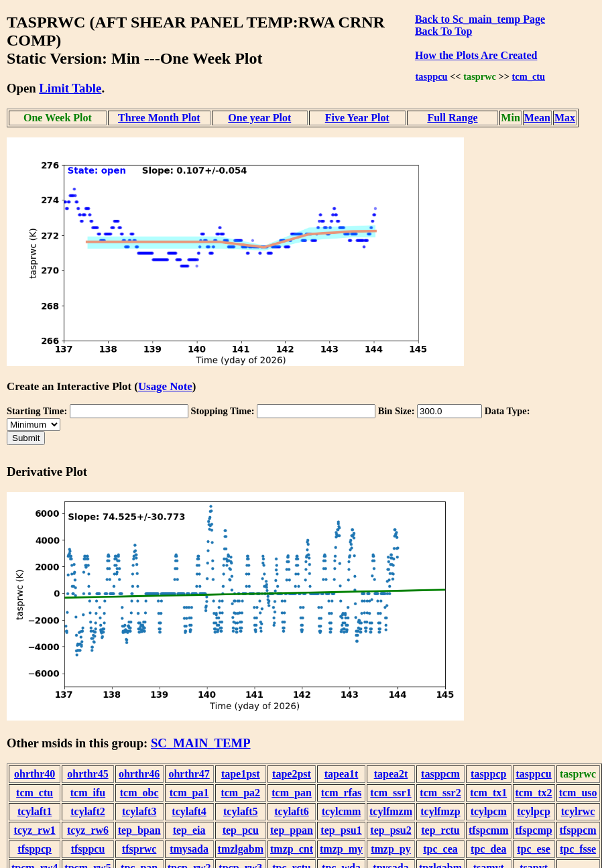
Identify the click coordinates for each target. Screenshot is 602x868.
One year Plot (259, 118)
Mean (537, 118)
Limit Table (70, 88)
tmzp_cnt (292, 849)
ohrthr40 (35, 774)
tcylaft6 (292, 811)
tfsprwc (139, 849)
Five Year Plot (357, 118)
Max (565, 118)
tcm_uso (578, 793)
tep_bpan (139, 830)
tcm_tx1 (488, 793)
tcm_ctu (529, 76)
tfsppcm (578, 830)
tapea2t (391, 774)
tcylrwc (578, 811)
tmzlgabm (241, 849)
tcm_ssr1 (390, 793)
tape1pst (241, 774)
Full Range (452, 118)
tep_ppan (292, 830)
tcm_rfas (341, 793)
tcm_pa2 (240, 793)
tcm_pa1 (189, 793)
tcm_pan (292, 793)
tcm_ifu (88, 793)
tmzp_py (391, 849)
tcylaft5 (241, 811)
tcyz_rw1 (35, 830)
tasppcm (440, 774)
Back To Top (443, 31)
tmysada (189, 849)
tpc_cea (440, 849)
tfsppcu (88, 849)
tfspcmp (534, 830)
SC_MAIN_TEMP (201, 743)
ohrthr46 (139, 774)
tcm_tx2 (534, 793)
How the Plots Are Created (476, 55)
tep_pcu (241, 830)
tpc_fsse (578, 849)
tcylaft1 (35, 811)
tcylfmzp (440, 811)
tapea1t (342, 774)
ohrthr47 (189, 774)
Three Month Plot (159, 118)
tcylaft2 (88, 811)
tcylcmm (342, 811)
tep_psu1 (341, 830)
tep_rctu (440, 830)
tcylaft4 (189, 811)
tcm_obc (139, 793)
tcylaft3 (139, 811)
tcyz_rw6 (88, 830)
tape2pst (292, 774)
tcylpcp (534, 811)
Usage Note (165, 386)
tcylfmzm (391, 811)
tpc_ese (534, 849)
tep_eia (189, 830)
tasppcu (432, 76)
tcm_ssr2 (440, 793)
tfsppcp (35, 849)
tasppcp (488, 774)
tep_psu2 (390, 830)
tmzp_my (341, 849)
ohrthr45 (87, 774)
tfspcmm (489, 830)
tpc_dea (488, 849)
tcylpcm (489, 811)
